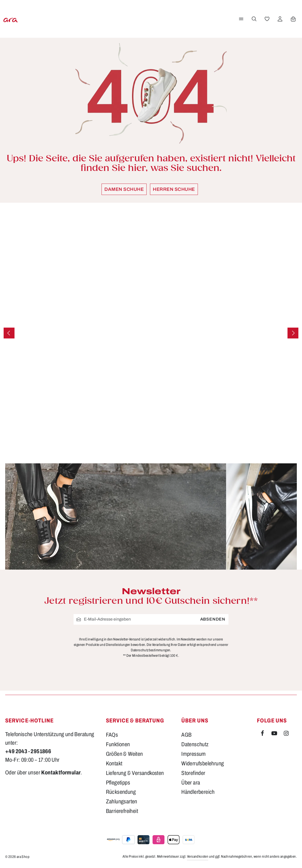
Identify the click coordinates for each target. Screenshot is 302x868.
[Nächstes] (293, 333)
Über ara (191, 783)
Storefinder (193, 773)
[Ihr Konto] (279, 19)
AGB (186, 735)
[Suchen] (253, 19)
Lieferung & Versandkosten (135, 773)
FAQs (112, 735)
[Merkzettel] (266, 19)
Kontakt (114, 764)
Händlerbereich (198, 792)
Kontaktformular (61, 773)
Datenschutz (195, 744)
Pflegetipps (118, 783)
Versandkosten (198, 856)
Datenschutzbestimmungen (150, 650)
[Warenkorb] (292, 19)
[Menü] (240, 19)
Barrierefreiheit (122, 811)
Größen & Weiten (124, 754)
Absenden (213, 619)
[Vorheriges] (9, 333)
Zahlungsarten (122, 802)
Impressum (194, 754)
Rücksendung (121, 792)
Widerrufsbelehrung (203, 764)
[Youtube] (275, 734)
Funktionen (118, 744)
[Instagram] (286, 734)
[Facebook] (263, 734)
